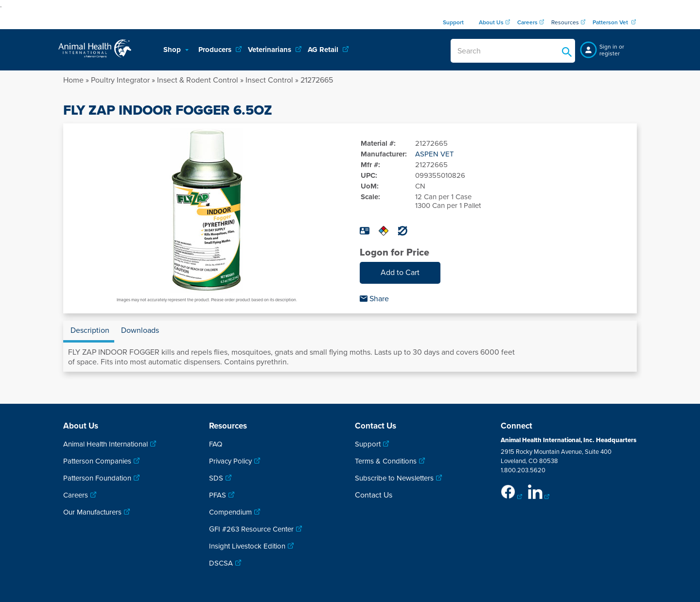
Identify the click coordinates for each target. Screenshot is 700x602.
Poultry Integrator (120, 80)
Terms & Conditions (386, 461)
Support (368, 444)
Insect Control (269, 80)
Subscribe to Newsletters (394, 478)
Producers (216, 50)
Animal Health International (105, 444)
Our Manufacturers (92, 512)
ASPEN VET (435, 154)
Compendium (230, 512)
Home (73, 80)
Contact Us (374, 495)
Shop (173, 50)
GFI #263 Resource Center (251, 529)
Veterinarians (271, 50)
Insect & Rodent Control (198, 80)
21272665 (317, 80)
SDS (216, 478)
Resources (565, 22)
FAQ (216, 444)
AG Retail (324, 50)
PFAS (218, 495)
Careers (76, 495)
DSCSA (221, 563)
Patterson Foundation (97, 478)
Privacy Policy (230, 461)
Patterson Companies (97, 461)
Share (374, 299)
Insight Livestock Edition (247, 546)
